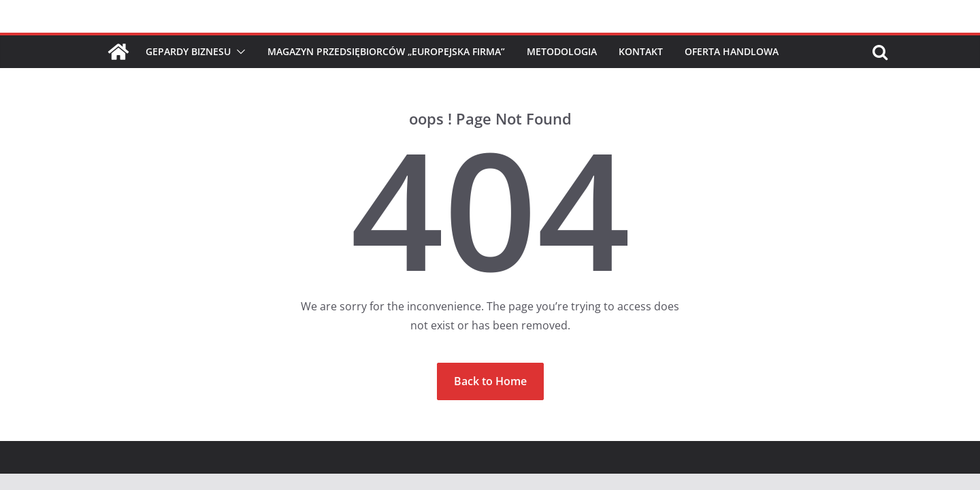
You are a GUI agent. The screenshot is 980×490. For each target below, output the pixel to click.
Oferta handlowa (732, 51)
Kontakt (641, 51)
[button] (238, 52)
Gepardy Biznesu (188, 51)
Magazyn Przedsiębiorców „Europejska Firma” (386, 51)
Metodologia (562, 51)
